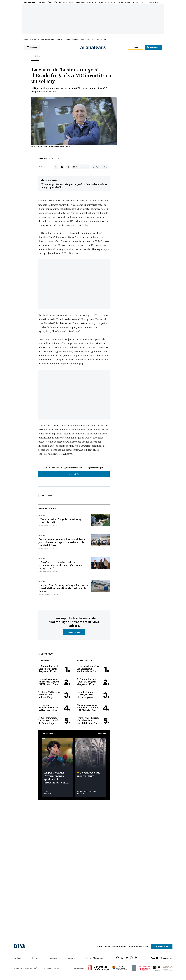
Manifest (17, 958)
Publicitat (53, 958)
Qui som (35, 958)
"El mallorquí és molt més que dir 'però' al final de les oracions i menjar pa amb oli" (74, 186)
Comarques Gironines (71, 40)
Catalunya (33, 40)
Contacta (72, 958)
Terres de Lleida (101, 40)
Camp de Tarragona (87, 40)
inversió (51, 495)
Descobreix (48, 734)
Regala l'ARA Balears (95, 958)
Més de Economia (47, 508)
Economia (36, 56)
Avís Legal (38, 968)
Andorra (59, 40)
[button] (161, 2)
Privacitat (29, 968)
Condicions (47, 968)
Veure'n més (102, 734)
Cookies (56, 968)
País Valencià (50, 40)
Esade (42, 495)
